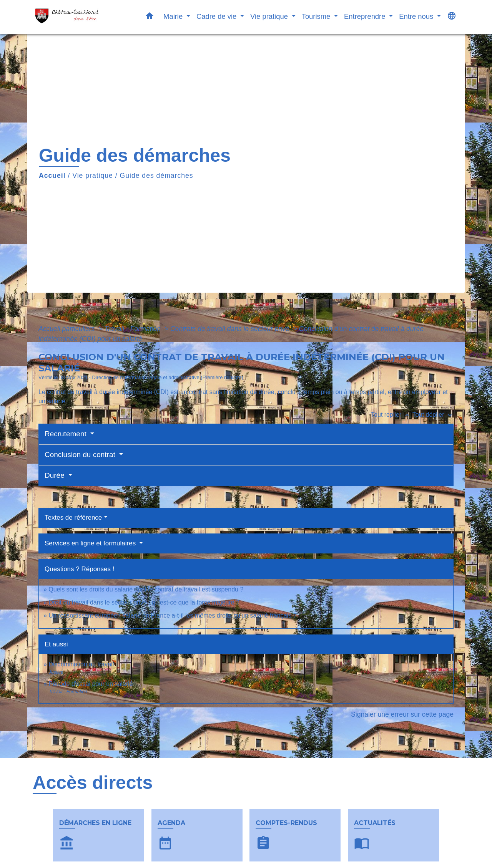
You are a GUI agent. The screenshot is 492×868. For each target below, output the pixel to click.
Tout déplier (433, 415)
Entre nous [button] (417, 16)
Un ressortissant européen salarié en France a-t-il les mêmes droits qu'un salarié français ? (172, 615)
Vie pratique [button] (270, 16)
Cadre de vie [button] (217, 16)
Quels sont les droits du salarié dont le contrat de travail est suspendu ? (146, 589)
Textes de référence (73, 518)
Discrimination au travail (81, 664)
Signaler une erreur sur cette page (402, 714)
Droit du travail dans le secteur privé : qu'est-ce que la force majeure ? (144, 602)
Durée (56, 475)
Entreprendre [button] (366, 16)
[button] (150, 17)
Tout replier (392, 415)
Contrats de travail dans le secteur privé (231, 329)
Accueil (52, 176)
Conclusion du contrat (81, 455)
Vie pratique (93, 176)
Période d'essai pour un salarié (91, 684)
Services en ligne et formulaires (91, 543)
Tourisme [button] (317, 16)
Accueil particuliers (68, 329)
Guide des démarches (157, 176)
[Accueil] (81, 17)
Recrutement (66, 434)
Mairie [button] (174, 16)
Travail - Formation (134, 329)
